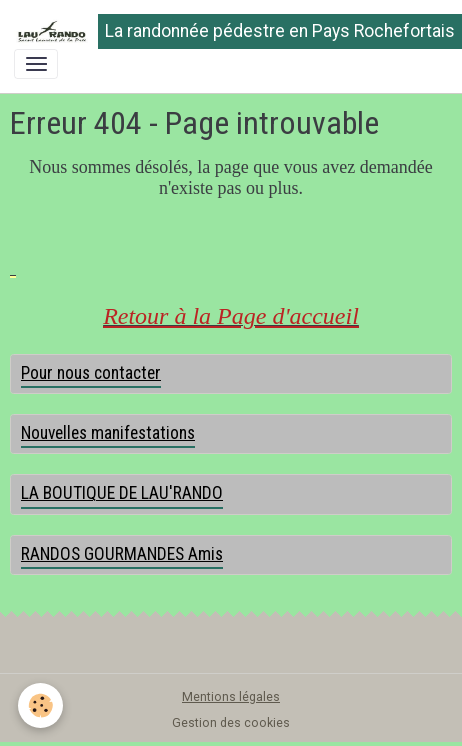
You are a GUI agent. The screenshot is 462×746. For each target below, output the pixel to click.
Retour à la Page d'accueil (231, 316)
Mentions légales (231, 697)
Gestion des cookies (231, 723)
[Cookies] (40, 705)
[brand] (224, 31)
